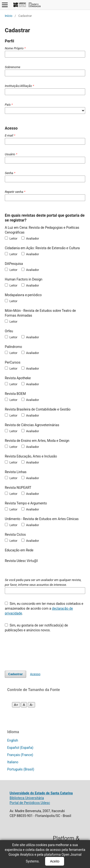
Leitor (11, 238)
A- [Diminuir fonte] (31, 705)
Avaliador (30, 238)
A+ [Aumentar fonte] (16, 705)
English (13, 740)
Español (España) (20, 748)
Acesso (35, 674)
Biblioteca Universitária (27, 798)
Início (9, 16)
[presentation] (41, 649)
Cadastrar (15, 674)
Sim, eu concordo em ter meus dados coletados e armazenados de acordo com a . (44, 608)
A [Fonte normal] (24, 705)
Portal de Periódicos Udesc (30, 803)
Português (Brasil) (21, 769)
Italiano (13, 762)
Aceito (55, 861)
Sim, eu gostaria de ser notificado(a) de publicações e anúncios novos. (36, 628)
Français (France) (20, 755)
